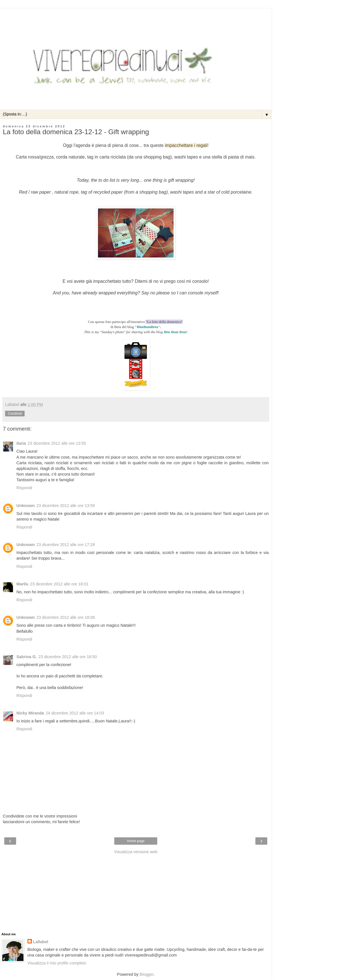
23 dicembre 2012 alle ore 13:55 (57, 443)
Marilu (22, 584)
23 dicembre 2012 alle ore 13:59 (66, 506)
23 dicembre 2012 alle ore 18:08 (66, 617)
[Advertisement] (136, 16)
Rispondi (24, 488)
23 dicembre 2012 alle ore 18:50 (68, 657)
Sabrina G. (27, 657)
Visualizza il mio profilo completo (57, 963)
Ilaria (21, 443)
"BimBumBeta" (148, 327)
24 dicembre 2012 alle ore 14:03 (75, 713)
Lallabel (41, 942)
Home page (136, 841)
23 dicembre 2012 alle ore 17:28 (66, 545)
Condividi (15, 414)
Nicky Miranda (30, 713)
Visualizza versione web (136, 852)
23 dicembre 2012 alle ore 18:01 (59, 584)
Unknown (26, 506)
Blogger (147, 974)
